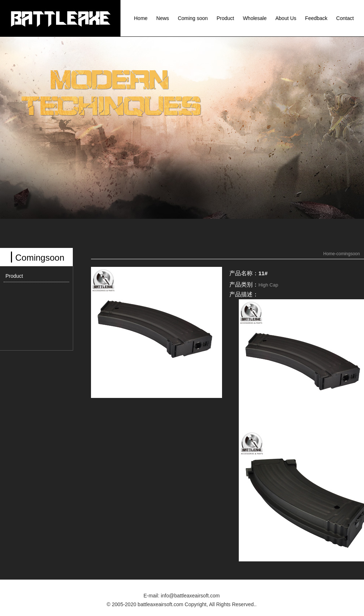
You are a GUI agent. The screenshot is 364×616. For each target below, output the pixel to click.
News (163, 18)
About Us (286, 18)
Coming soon (193, 18)
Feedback (316, 18)
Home (141, 18)
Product (225, 18)
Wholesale (255, 18)
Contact (345, 18)
